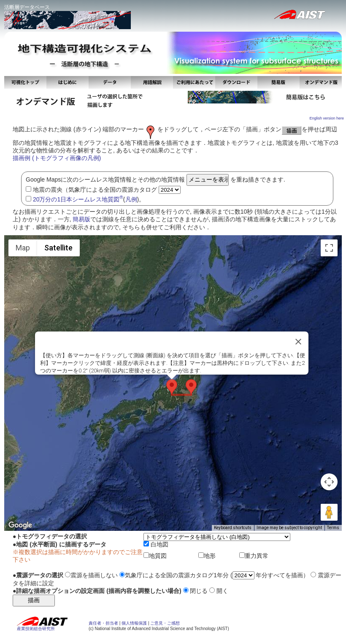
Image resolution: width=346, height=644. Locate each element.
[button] (172, 387)
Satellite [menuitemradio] (58, 248)
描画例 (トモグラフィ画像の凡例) (57, 158)
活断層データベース (27, 7)
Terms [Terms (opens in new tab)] (333, 528)
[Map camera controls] (329, 482)
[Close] (298, 342)
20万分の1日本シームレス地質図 (78, 199)
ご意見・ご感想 (165, 623)
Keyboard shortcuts (233, 528)
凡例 (131, 199)
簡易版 (81, 219)
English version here (327, 118)
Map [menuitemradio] (23, 248)
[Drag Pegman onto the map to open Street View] (329, 512)
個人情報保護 (134, 623)
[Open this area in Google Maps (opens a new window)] (20, 525)
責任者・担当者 (103, 623)
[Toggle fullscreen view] (329, 248)
